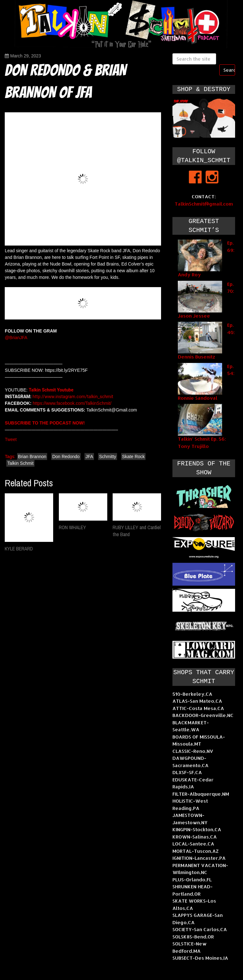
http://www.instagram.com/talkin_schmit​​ (72, 397)
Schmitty (108, 457)
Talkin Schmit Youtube (51, 390)
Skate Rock (134, 457)
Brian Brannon (32, 457)
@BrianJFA (16, 338)
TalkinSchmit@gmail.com (204, 204)
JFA (89, 457)
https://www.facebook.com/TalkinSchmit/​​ (72, 403)
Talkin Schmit (20, 463)
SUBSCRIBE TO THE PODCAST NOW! (45, 423)
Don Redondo (66, 457)
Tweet (11, 439)
